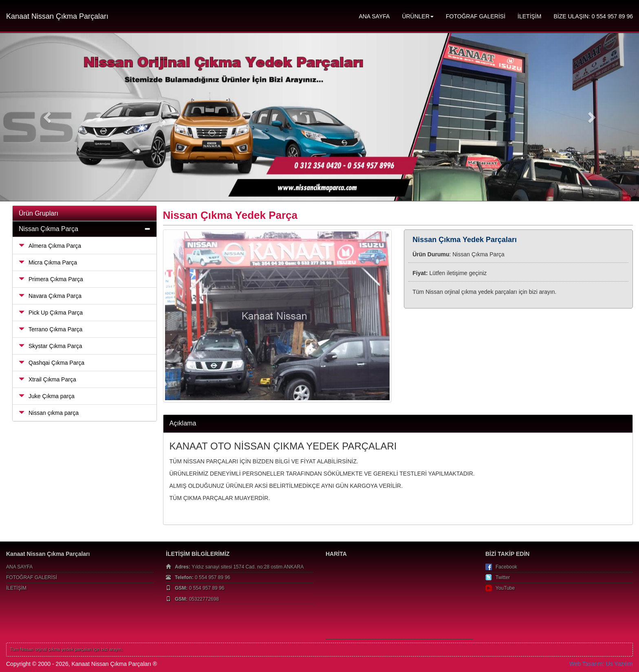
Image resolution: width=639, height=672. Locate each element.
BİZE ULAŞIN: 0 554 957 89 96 (593, 16)
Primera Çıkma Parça (51, 279)
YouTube (505, 588)
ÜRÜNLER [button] (418, 16)
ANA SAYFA (374, 16)
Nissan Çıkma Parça (48, 229)
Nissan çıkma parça (49, 413)
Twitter (503, 577)
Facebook (506, 567)
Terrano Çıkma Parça (51, 329)
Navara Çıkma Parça (50, 296)
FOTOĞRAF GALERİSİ (476, 16)
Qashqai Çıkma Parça (52, 363)
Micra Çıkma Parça (48, 262)
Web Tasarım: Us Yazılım (601, 664)
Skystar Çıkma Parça (50, 346)
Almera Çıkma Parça (50, 246)
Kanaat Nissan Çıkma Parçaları (57, 16)
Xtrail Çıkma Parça (47, 379)
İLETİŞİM (529, 16)
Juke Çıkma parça (47, 396)
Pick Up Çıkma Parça (51, 313)
